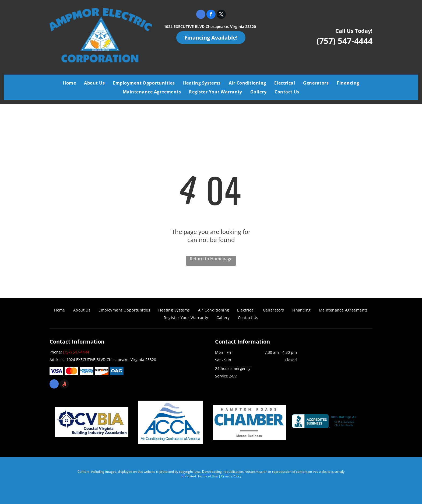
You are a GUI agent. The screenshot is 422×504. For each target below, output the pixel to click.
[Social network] (64, 385)
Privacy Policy (231, 476)
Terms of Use (208, 476)
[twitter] (221, 15)
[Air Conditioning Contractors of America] (170, 422)
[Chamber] (250, 422)
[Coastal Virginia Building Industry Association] (92, 422)
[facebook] (211, 15)
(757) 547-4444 (344, 41)
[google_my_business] (201, 15)
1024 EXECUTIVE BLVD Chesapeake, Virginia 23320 (210, 27)
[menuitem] (69, 83)
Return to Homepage (211, 259)
